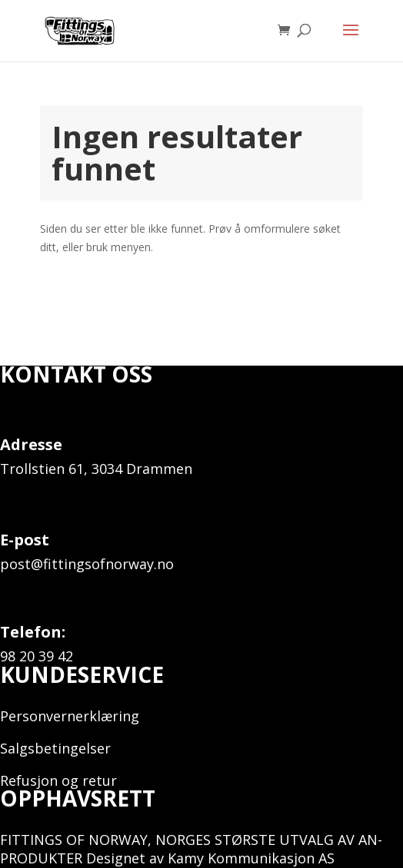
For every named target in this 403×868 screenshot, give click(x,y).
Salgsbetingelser (55, 748)
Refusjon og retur (58, 780)
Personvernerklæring (70, 716)
